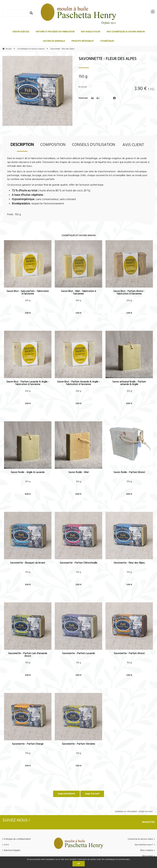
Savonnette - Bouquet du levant (28, 563)
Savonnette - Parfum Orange (28, 744)
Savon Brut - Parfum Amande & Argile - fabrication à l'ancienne (78, 383)
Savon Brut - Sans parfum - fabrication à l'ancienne (28, 293)
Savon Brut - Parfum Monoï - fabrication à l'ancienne (129, 293)
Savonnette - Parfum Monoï (129, 654)
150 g (28, 572)
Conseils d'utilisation (94, 145)
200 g (28, 301)
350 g (129, 391)
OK (79, 864)
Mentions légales (12, 850)
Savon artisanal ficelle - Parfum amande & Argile (129, 383)
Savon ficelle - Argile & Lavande (28, 473)
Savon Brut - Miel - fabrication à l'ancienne (78, 293)
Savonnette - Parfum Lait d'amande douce (28, 655)
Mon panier (148, 856)
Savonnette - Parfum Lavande (78, 654)
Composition (53, 145)
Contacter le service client (140, 839)
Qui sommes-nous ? (144, 845)
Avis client (133, 145)
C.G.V (6, 845)
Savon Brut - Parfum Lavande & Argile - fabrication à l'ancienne (28, 383)
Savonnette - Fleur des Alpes (107, 59)
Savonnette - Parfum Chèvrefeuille (78, 563)
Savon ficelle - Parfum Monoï (129, 473)
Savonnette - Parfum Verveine (78, 744)
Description (22, 145)
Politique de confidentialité (17, 839)
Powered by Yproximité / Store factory (134, 812)
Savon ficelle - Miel (78, 473)
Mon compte (147, 850)
